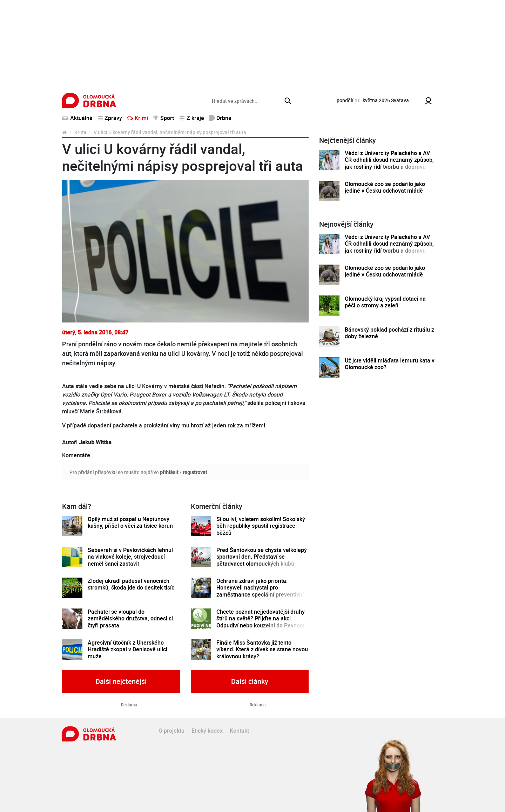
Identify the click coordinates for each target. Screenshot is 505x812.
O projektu (171, 731)
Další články (250, 681)
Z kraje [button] (192, 118)
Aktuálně (77, 118)
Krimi (138, 118)
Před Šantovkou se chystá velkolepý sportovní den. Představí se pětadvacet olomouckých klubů (262, 557)
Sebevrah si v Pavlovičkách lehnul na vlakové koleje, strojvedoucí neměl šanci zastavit (130, 557)
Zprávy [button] (110, 118)
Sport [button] (164, 118)
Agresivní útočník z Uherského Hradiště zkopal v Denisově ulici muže (127, 650)
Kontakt (239, 731)
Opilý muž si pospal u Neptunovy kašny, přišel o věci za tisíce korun (130, 523)
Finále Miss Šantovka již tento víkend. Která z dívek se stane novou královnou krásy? (262, 650)
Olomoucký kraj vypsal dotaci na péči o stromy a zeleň (385, 302)
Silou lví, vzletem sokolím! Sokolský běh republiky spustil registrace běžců (261, 526)
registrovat (195, 472)
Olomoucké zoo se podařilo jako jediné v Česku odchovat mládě (385, 188)
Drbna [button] (220, 118)
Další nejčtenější (121, 681)
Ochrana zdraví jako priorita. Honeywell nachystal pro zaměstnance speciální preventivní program (260, 591)
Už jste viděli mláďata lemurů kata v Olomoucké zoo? (390, 364)
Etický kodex (207, 731)
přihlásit (169, 472)
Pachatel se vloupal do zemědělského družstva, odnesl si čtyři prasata (130, 619)
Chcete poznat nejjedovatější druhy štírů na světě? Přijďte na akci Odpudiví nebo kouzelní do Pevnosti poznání (261, 622)
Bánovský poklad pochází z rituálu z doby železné (389, 333)
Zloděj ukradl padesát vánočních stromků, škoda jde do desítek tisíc (131, 584)
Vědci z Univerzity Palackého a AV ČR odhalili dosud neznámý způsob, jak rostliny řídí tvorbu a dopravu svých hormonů (389, 163)
